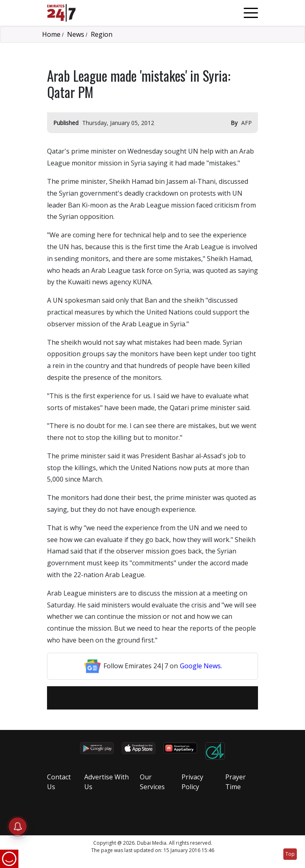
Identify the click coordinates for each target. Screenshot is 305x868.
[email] (126, 698)
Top (290, 854)
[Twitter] (147, 698)
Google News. (201, 666)
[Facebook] (137, 698)
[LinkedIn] (158, 698)
